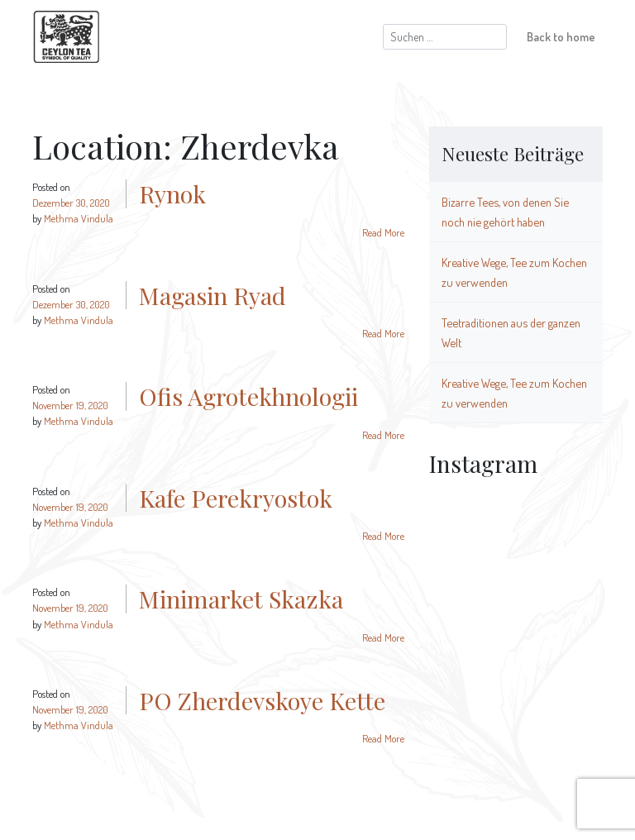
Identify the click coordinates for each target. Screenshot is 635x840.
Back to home (561, 36)
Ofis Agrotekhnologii (248, 396)
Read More (383, 232)
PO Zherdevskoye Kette (262, 700)
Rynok (172, 193)
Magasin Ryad (212, 295)
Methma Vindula (79, 218)
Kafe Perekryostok (236, 498)
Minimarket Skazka (241, 599)
